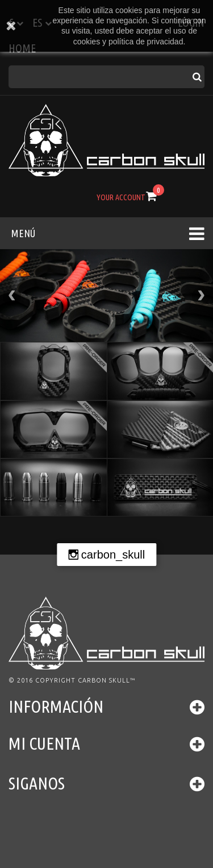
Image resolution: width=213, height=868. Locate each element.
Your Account (121, 197)
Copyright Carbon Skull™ (85, 680)
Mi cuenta (44, 743)
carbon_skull (113, 555)
